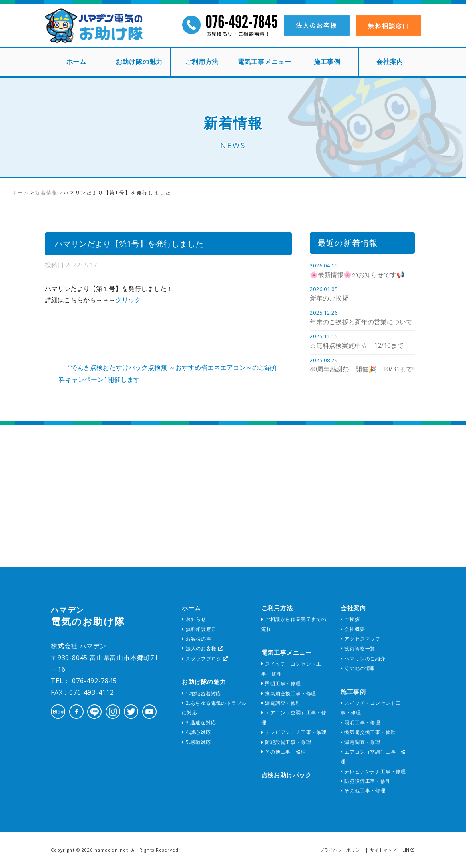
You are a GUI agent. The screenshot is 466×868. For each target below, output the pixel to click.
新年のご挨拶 (329, 298)
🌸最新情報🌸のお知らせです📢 (357, 275)
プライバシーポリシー (342, 850)
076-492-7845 (93, 681)
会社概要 (353, 629)
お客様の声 (197, 639)
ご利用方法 (202, 62)
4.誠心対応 (196, 732)
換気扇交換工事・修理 (289, 693)
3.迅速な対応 (199, 723)
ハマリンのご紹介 (363, 659)
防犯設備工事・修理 (286, 742)
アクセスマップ (361, 639)
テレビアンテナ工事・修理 (294, 732)
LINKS (408, 850)
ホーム (76, 62)
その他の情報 (358, 668)
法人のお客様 (202, 648)
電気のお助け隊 (88, 616)
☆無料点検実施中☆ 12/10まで (357, 345)
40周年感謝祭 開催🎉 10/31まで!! (362, 369)
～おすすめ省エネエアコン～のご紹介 (223, 367)
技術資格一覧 (358, 648)
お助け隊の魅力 (139, 62)
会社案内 (390, 62)
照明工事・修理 (281, 683)
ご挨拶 (350, 619)
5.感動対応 (196, 742)
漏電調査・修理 (281, 703)
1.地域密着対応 (201, 693)
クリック (128, 300)
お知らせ (194, 619)
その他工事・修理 (284, 752)
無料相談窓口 (199, 629)
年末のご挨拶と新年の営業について (361, 322)
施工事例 (327, 62)
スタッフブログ (205, 659)
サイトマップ (383, 850)
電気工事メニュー (265, 62)
